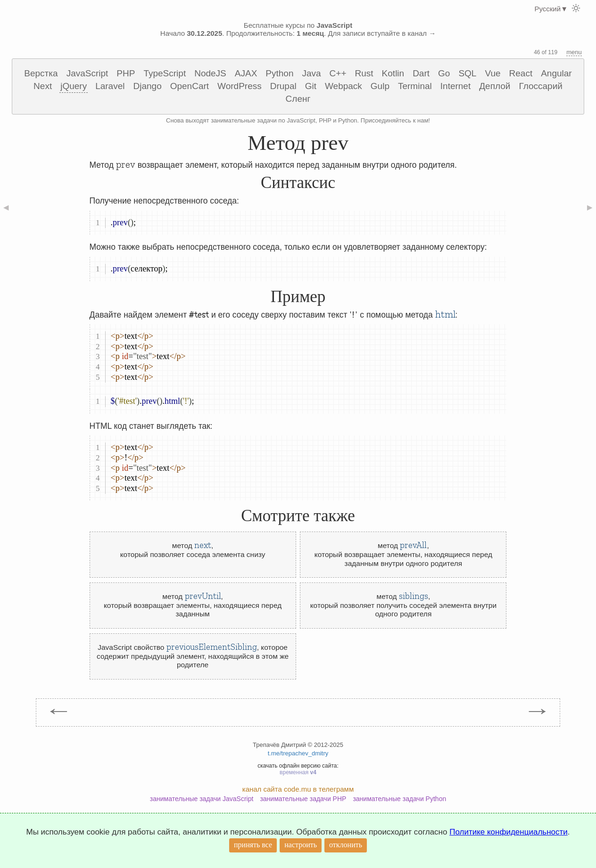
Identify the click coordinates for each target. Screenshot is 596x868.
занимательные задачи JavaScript (202, 799)
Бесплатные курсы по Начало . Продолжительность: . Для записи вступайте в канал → (298, 29)
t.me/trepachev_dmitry (298, 753)
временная (298, 772)
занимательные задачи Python (399, 799)
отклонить (346, 845)
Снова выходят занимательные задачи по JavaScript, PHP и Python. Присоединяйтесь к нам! (298, 120)
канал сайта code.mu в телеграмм (298, 789)
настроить (301, 845)
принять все (253, 845)
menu (574, 52)
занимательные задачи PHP (303, 799)
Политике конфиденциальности (509, 832)
